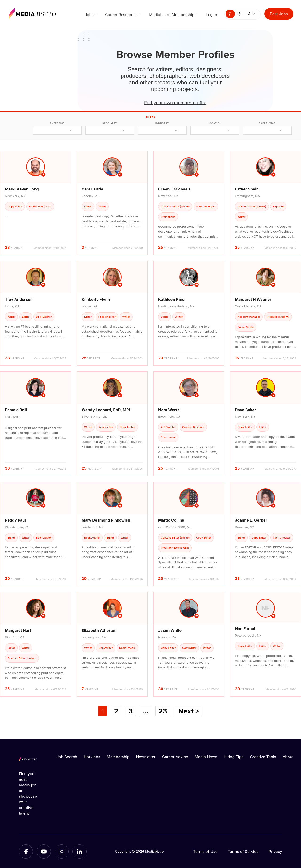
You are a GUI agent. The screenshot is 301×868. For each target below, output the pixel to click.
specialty (110, 123)
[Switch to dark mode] (241, 14)
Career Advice (175, 757)
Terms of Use (205, 852)
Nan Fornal (245, 629)
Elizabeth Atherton (99, 630)
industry (162, 123)
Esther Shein (247, 189)
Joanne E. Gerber (251, 520)
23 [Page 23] (163, 711)
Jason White (170, 630)
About (288, 757)
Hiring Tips (234, 757)
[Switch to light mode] (230, 14)
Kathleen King (171, 299)
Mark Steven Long (22, 189)
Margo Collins (171, 520)
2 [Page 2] (116, 711)
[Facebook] (26, 852)
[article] (36, 203)
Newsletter (146, 757)
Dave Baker (246, 410)
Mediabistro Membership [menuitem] (172, 15)
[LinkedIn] (79, 852)
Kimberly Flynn (96, 299)
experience (267, 123)
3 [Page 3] (131, 711)
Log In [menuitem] (211, 15)
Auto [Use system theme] (252, 14)
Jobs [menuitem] (89, 15)
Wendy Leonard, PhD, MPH (107, 410)
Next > (189, 711)
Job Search (67, 757)
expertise (57, 123)
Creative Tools (263, 757)
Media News (206, 757)
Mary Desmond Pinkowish (106, 520)
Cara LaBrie (92, 189)
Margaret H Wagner (253, 299)
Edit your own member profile (175, 102)
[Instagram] (62, 852)
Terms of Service (243, 852)
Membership (118, 757)
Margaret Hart (18, 630)
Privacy (275, 852)
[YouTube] (44, 852)
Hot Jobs (92, 757)
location (215, 123)
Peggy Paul (15, 520)
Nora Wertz (169, 410)
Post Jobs (279, 14)
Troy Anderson (19, 299)
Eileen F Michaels (174, 189)
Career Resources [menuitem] (121, 15)
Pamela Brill (16, 410)
